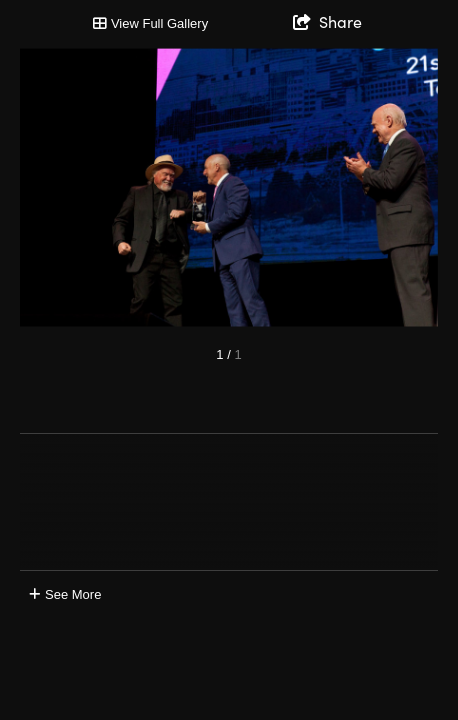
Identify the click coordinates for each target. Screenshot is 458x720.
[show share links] (327, 22)
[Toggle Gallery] (150, 24)
